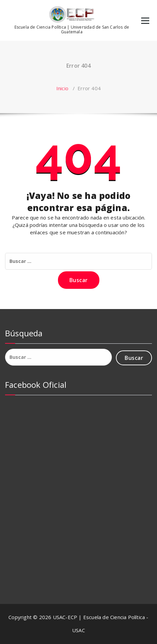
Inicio (62, 88)
